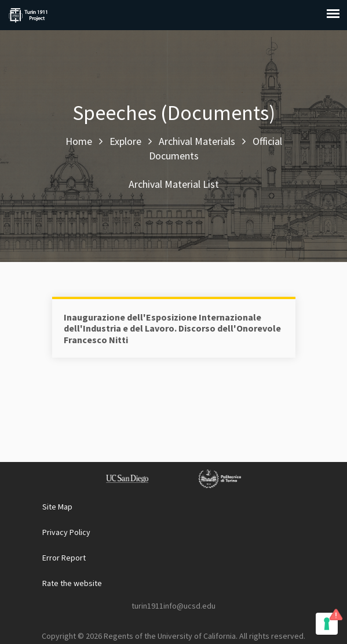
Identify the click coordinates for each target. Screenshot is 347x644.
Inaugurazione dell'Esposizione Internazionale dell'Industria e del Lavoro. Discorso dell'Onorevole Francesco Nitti (172, 328)
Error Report (64, 558)
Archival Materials (197, 141)
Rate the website (72, 583)
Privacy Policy (66, 532)
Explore (125, 141)
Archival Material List (174, 184)
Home (79, 141)
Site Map (57, 507)
